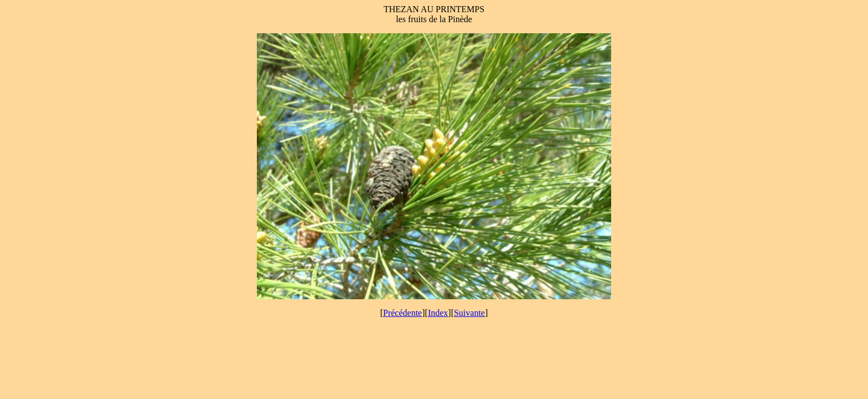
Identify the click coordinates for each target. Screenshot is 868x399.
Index (438, 313)
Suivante (469, 313)
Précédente (402, 313)
